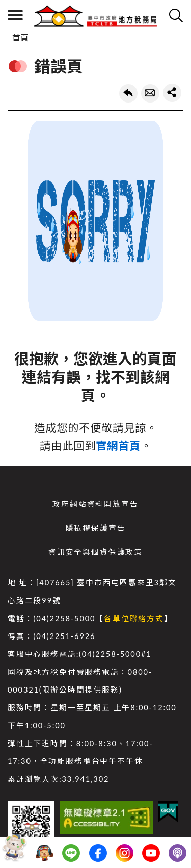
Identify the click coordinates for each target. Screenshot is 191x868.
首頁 (20, 37)
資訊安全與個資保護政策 (95, 552)
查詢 (176, 15)
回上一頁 (128, 93)
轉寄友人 (150, 93)
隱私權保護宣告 (96, 528)
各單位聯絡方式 (134, 618)
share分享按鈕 (172, 93)
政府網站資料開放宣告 (95, 504)
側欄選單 (15, 15)
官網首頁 (118, 446)
